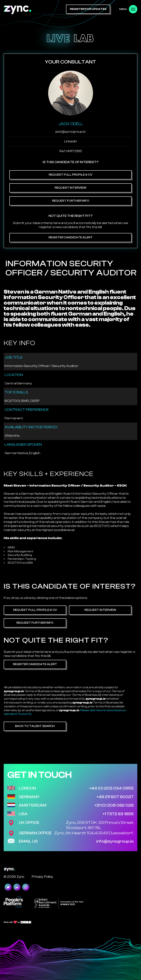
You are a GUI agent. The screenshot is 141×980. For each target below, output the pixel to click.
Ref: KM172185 (71, 151)
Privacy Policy (42, 877)
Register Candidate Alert (71, 237)
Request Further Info (71, 201)
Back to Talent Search (35, 726)
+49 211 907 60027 (115, 797)
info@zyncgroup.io (115, 841)
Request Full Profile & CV (70, 175)
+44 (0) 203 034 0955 (111, 788)
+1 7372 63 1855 (118, 814)
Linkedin (71, 141)
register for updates (88, 9)
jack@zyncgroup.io (71, 132)
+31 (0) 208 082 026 (114, 805)
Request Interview (70, 188)
